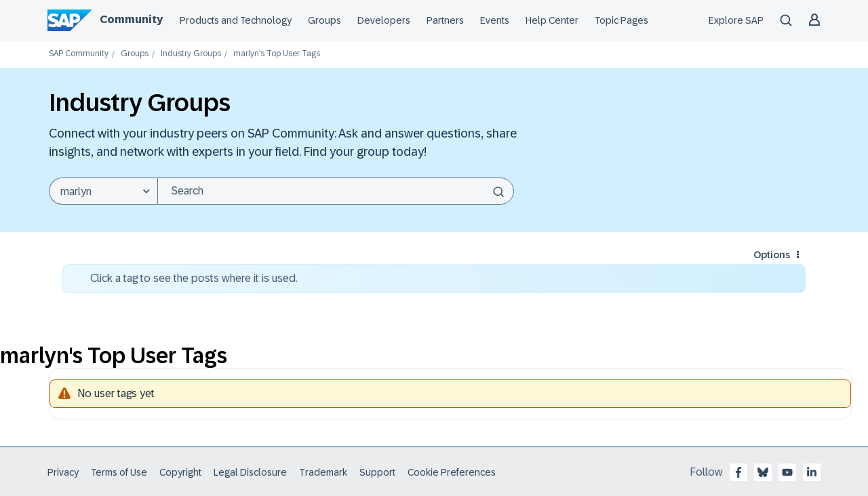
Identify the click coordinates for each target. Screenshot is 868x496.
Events (495, 20)
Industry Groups (191, 54)
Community (131, 19)
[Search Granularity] (103, 191)
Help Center (552, 20)
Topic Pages (622, 20)
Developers (384, 20)
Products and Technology (236, 20)
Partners (445, 20)
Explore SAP (736, 20)
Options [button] (772, 255)
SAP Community (79, 54)
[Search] (336, 191)
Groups (324, 20)
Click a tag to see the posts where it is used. (194, 278)
